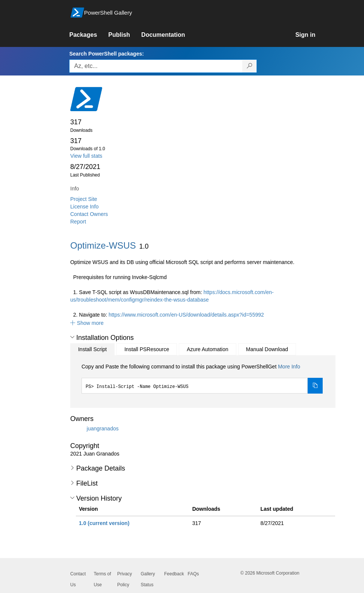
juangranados (103, 429)
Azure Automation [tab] (208, 349)
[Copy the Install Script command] (315, 386)
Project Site (84, 199)
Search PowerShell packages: (106, 54)
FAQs (193, 574)
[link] (89, 35)
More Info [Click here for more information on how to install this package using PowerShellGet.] (289, 367)
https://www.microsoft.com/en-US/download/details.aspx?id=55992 (186, 315)
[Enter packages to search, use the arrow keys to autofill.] (156, 66)
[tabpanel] (202, 378)
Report (78, 222)
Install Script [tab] (92, 349)
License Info (85, 207)
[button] (87, 323)
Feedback (174, 574)
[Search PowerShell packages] (250, 66)
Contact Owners (89, 214)
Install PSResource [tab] (147, 349)
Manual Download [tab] (267, 349)
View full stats (86, 156)
